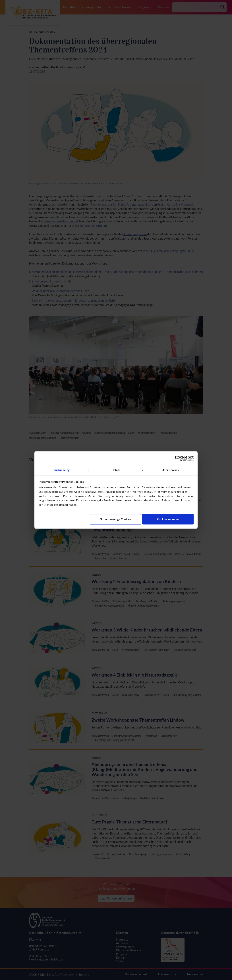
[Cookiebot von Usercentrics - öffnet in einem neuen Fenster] (178, 458)
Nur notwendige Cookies (115, 519)
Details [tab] (116, 470)
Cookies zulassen (168, 519)
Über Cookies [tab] (170, 470)
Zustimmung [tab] (62, 470)
